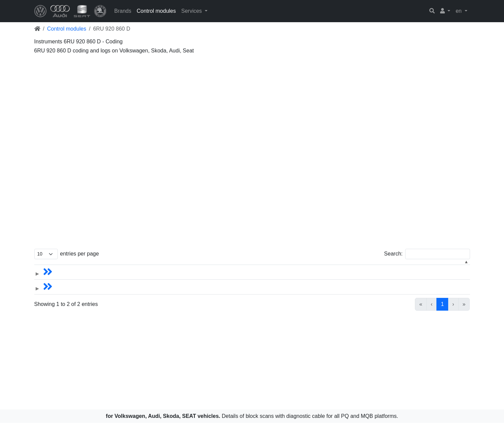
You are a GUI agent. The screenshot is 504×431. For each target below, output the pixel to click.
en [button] (459, 11)
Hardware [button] (442, 267)
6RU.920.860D (374, 278)
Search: (393, 254)
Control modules (156, 11)
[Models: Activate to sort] (96, 267)
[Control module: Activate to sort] (318, 267)
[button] (445, 11)
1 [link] (442, 312)
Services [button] (192, 11)
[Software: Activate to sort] (392, 267)
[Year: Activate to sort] (244, 267)
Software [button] (367, 267)
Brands (123, 11)
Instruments (307, 278)
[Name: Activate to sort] (170, 267)
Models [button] (69, 267)
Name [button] (141, 267)
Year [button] (269, 267)
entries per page (80, 254)
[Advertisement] (236, 104)
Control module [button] (300, 267)
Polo (140, 278)
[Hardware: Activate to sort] (449, 267)
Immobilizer (307, 293)
